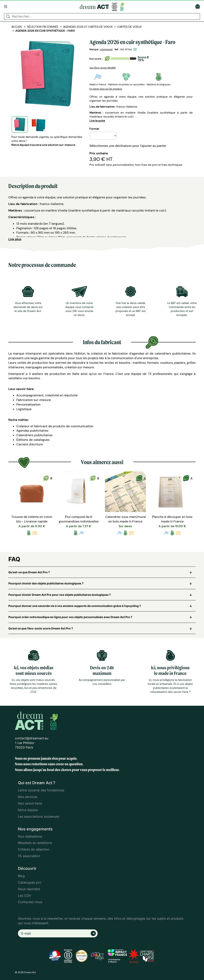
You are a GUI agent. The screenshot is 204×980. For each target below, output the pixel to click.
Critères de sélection (34, 849)
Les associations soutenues (39, 816)
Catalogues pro (30, 882)
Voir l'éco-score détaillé (102, 68)
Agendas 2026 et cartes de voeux (88, 27)
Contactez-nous (30, 902)
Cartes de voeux (129, 27)
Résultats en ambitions (35, 843)
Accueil (17, 27)
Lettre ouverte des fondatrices (41, 790)
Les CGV (25, 896)
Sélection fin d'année (43, 27)
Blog (21, 876)
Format (94, 129)
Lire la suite (97, 121)
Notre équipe (28, 810)
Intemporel (106, 49)
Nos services (28, 797)
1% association (29, 856)
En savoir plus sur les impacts (106, 89)
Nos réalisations (30, 836)
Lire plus (15, 239)
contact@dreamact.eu (32, 738)
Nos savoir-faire (30, 803)
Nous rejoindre (29, 889)
